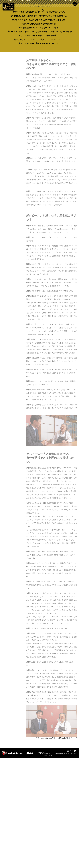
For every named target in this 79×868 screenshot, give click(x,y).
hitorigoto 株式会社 (48, 848)
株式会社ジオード (70, 848)
